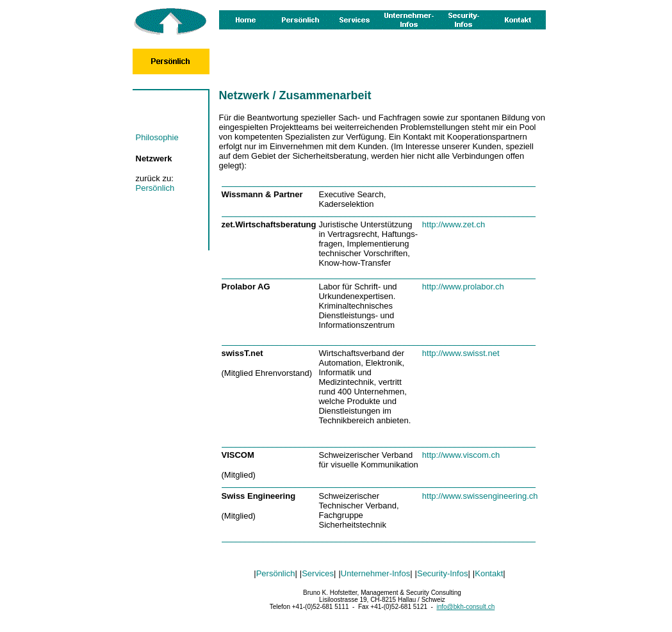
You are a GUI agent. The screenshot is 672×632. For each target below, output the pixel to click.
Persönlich (155, 188)
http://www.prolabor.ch (463, 287)
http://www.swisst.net (461, 353)
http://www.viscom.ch (461, 455)
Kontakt (489, 573)
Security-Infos (442, 573)
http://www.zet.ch (454, 224)
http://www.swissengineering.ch (480, 496)
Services (318, 573)
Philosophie (157, 137)
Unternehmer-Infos (375, 573)
